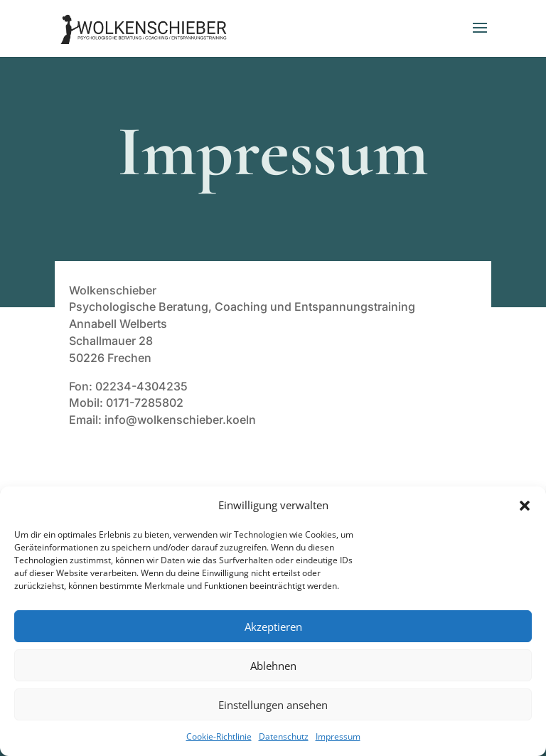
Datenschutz (284, 736)
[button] (525, 506)
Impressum (338, 736)
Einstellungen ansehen (273, 705)
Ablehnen (273, 666)
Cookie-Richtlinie (219, 736)
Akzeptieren (273, 627)
